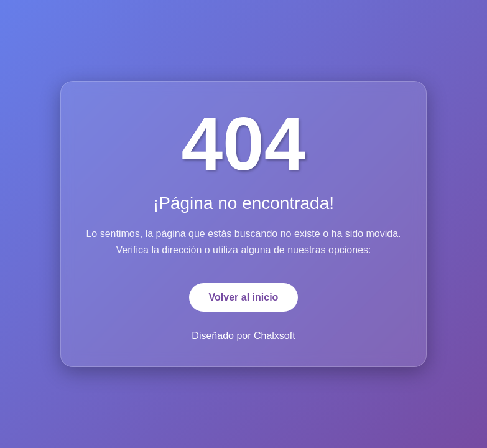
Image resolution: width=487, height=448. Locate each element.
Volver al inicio (244, 297)
